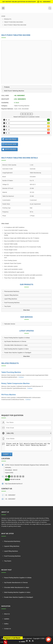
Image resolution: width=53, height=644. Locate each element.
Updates (7, 619)
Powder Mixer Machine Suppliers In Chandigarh (18, 353)
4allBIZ (23, 642)
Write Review (10, 149)
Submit (6, 454)
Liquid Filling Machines (11, 299)
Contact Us (7, 629)
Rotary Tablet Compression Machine (15, 383)
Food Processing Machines (12, 303)
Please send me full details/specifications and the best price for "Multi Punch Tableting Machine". (28, 446)
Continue (21, 377)
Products (8, 19)
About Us (7, 614)
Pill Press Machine (9, 395)
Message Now (11, 144)
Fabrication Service (10, 324)
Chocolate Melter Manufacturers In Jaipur (16, 345)
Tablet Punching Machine (11, 372)
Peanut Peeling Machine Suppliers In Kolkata (17, 338)
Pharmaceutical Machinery (12, 291)
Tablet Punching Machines (14, 22)
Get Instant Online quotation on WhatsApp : (26, 2)
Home (3, 16)
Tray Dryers (7, 306)
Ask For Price (11, 139)
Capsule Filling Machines (11, 295)
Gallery (6, 624)
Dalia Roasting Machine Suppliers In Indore (16, 349)
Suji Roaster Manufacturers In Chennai (15, 341)
